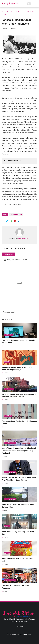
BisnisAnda (8, 335)
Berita (7, 362)
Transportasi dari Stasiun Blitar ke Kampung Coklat (19, 422)
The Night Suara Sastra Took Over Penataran (15, 587)
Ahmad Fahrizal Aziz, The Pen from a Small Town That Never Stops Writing (19, 479)
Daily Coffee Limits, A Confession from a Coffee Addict (18, 506)
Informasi (8, 416)
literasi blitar (10, 443)
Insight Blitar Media (24, 634)
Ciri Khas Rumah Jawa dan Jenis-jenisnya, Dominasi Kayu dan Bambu (19, 395)
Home (3, 12)
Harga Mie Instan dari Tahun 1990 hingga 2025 (18, 560)
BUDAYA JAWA (9, 389)
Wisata (7, 526)
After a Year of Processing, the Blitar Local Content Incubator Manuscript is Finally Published (19, 451)
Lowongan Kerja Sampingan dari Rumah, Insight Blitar (18, 341)
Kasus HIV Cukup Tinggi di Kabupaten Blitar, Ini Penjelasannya (17, 369)
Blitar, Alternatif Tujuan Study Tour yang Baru (18, 533)
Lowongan (20, 626)
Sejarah (7, 553)
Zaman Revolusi (12, 12)
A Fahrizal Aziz (10, 472)
